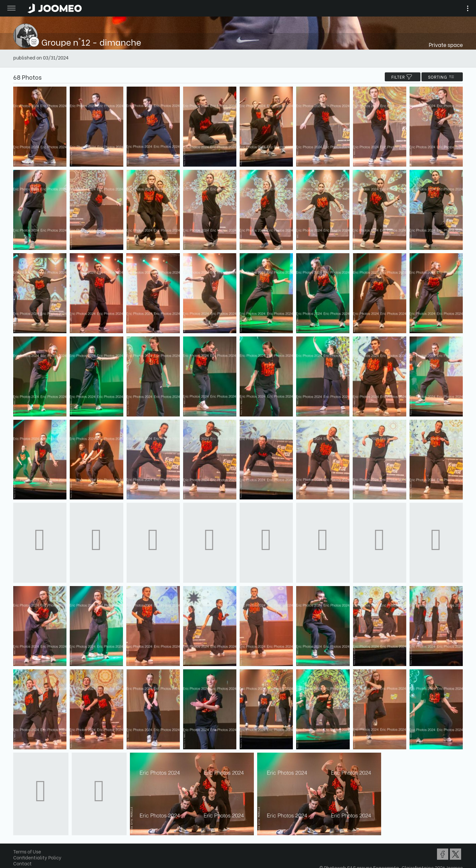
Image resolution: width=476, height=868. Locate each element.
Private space (446, 44)
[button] (18, 834)
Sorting (442, 77)
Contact (22, 863)
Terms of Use (27, 851)
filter (403, 77)
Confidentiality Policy (37, 857)
